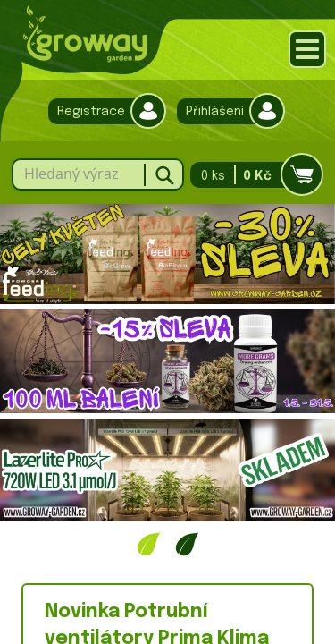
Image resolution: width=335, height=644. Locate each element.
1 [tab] (149, 544)
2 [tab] (187, 544)
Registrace (103, 111)
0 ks (251, 175)
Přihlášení (226, 111)
